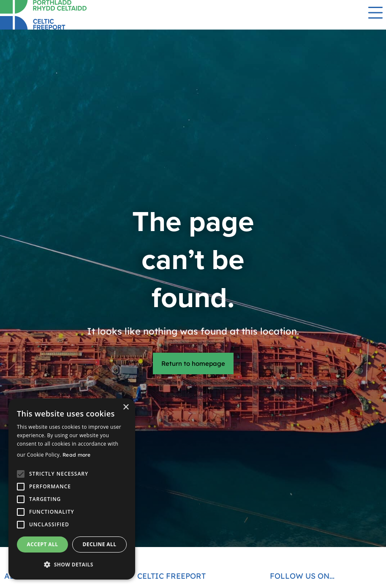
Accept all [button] (43, 544)
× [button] (126, 407)
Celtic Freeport (171, 576)
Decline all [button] (100, 544)
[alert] (72, 489)
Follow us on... (302, 576)
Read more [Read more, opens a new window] (77, 455)
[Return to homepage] (63, 15)
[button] (72, 565)
